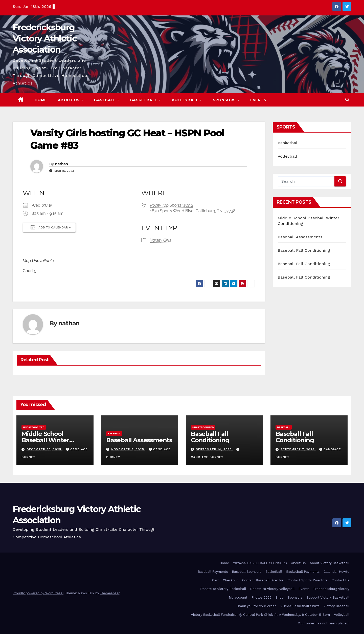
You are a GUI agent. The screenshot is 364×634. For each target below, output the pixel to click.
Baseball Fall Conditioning (304, 250)
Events (258, 100)
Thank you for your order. (256, 606)
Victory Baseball (336, 606)
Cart (215, 580)
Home (41, 100)
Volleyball (186, 100)
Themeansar (110, 593)
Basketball (144, 100)
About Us (69, 100)
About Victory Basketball (329, 563)
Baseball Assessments (300, 237)
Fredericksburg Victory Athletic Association (45, 38)
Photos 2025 (261, 597)
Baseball (105, 100)
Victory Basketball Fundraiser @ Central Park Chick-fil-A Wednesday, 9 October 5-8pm (260, 615)
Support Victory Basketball (328, 597)
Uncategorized (34, 427)
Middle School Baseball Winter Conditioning (45, 440)
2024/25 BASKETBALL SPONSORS (260, 563)
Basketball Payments (303, 572)
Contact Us (340, 580)
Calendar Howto (336, 572)
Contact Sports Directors (307, 580)
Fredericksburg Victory (331, 589)
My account (238, 597)
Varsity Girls (161, 240)
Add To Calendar (49, 227)
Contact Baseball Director (263, 580)
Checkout (231, 580)
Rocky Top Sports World (172, 205)
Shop (280, 597)
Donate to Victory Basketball (223, 589)
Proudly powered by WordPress (38, 593)
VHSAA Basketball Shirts (300, 606)
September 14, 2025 (214, 449)
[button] (347, 100)
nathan (62, 164)
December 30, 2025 (44, 449)
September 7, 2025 (298, 449)
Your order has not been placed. (324, 623)
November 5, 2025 (128, 449)
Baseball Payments (213, 572)
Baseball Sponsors (247, 572)
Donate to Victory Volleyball (272, 589)
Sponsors (225, 100)
